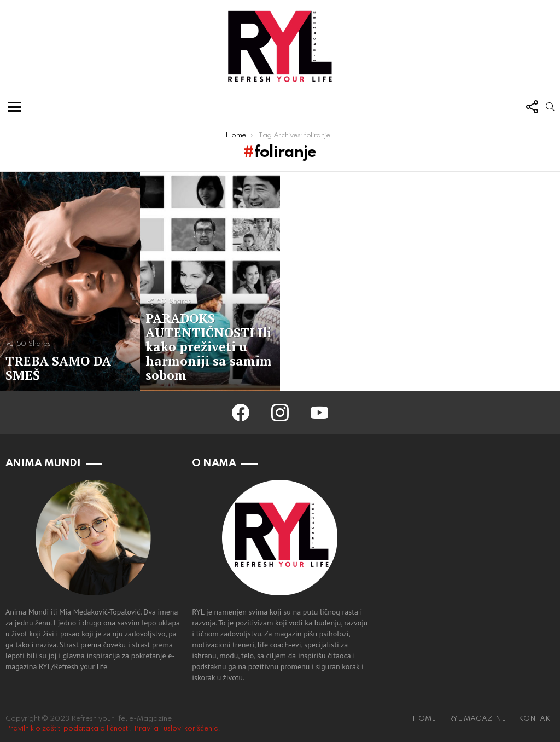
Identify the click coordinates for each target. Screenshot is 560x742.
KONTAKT (536, 719)
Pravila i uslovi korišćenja (176, 729)
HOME (424, 719)
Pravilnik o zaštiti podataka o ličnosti (68, 729)
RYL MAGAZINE (477, 719)
